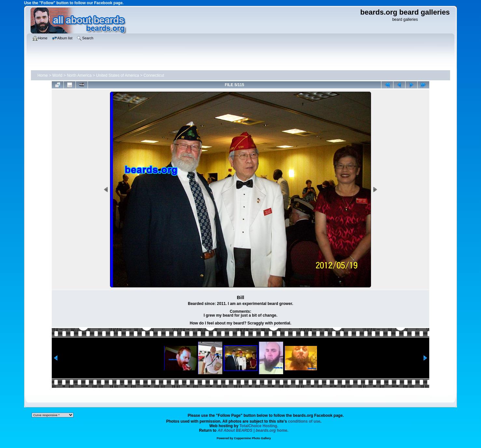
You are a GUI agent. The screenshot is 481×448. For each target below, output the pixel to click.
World (57, 75)
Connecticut (154, 75)
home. (253, 430)
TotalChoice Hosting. (259, 426)
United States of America (117, 75)
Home (43, 75)
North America (79, 75)
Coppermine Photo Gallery (253, 438)
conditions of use (304, 421)
